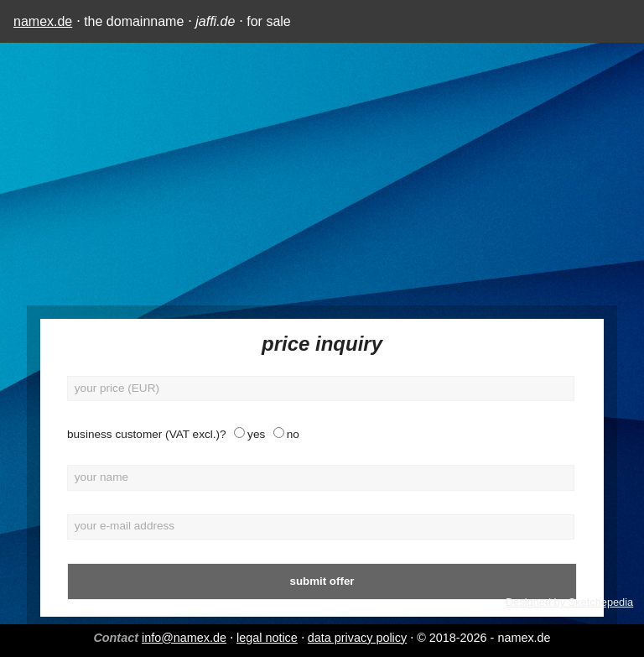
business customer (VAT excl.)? (147, 434)
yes (256, 434)
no (293, 434)
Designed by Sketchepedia (569, 602)
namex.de (43, 21)
